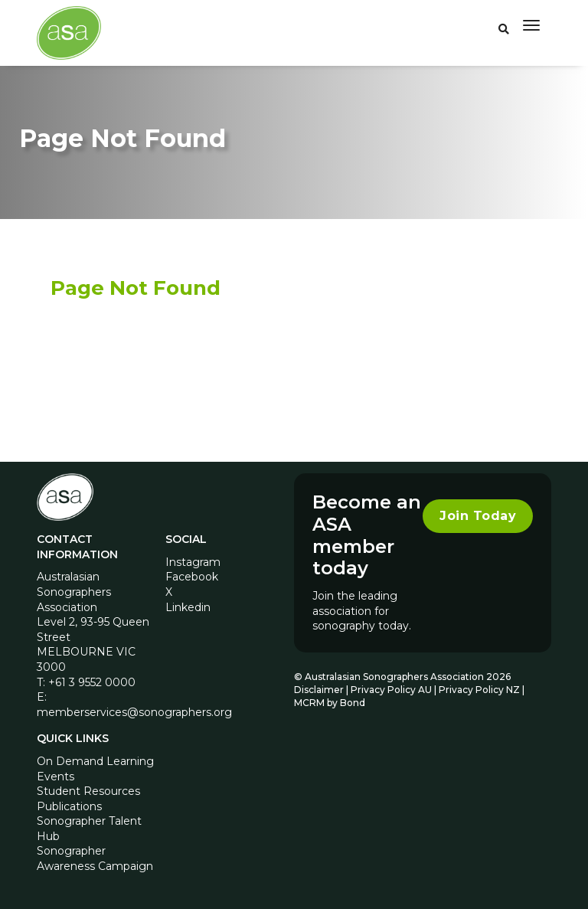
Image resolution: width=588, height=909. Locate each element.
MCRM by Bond (330, 703)
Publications (69, 806)
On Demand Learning (95, 761)
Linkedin (188, 607)
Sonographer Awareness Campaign (95, 858)
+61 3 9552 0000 (92, 682)
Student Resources (88, 791)
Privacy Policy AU (391, 690)
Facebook (192, 577)
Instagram (193, 562)
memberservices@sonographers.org (134, 712)
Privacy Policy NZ (480, 690)
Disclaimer (319, 690)
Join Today (478, 516)
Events (56, 777)
